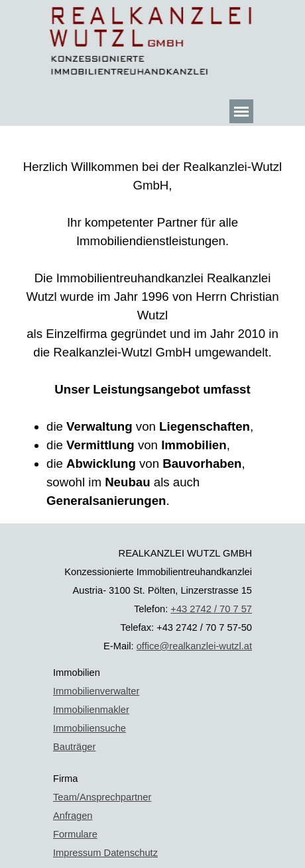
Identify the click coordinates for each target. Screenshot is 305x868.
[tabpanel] (152, 325)
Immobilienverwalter (96, 691)
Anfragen (73, 816)
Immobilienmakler (91, 710)
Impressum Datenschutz (105, 853)
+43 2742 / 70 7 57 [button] (211, 609)
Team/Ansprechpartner (102, 797)
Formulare (75, 834)
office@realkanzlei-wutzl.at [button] (194, 646)
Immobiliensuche (90, 728)
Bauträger (74, 747)
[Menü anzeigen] (241, 111)
